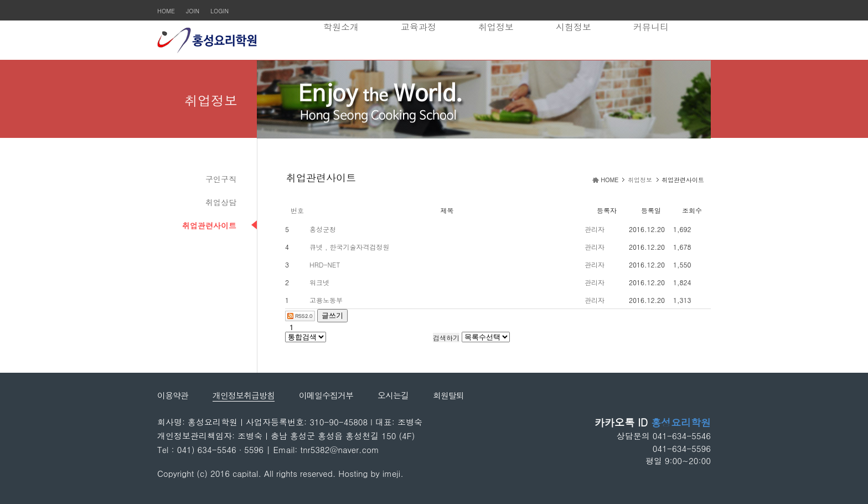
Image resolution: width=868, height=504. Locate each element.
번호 (297, 210)
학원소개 (341, 27)
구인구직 (221, 179)
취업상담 (221, 202)
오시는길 (393, 395)
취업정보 (496, 27)
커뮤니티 (651, 27)
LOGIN (219, 11)
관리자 (595, 229)
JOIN (193, 11)
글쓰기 (332, 315)
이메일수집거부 (326, 395)
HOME (166, 11)
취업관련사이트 (209, 225)
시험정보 (573, 27)
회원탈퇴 (448, 395)
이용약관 (173, 395)
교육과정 (418, 27)
